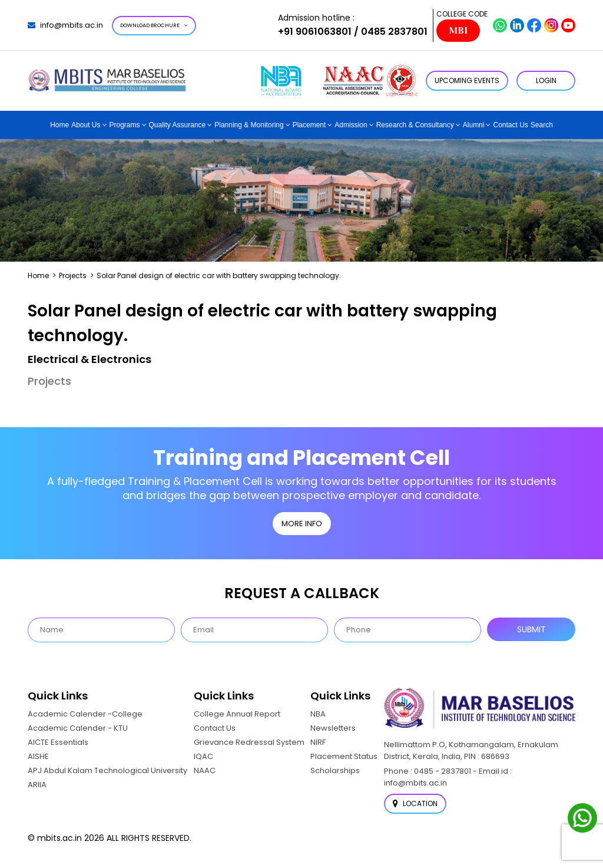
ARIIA (37, 785)
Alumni (474, 125)
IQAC (203, 756)
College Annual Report (237, 714)
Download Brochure (154, 25)
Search (542, 125)
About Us (86, 125)
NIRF (318, 742)
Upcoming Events (467, 80)
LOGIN (546, 80)
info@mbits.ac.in (65, 25)
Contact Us (510, 125)
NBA (318, 714)
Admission (351, 125)
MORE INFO (302, 524)
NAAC (205, 770)
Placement (309, 125)
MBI (458, 31)
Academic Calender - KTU (78, 728)
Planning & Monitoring (249, 125)
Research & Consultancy (415, 125)
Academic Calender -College (85, 714)
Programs (125, 125)
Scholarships (335, 770)
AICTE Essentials (58, 742)
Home (59, 125)
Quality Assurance (178, 125)
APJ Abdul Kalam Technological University (107, 770)
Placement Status (344, 756)
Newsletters (333, 728)
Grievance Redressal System (249, 742)
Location (415, 803)
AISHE (38, 756)
